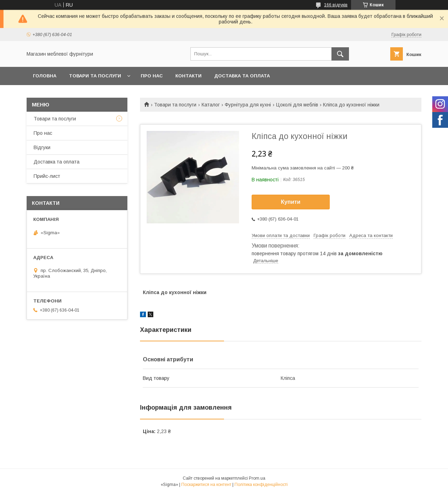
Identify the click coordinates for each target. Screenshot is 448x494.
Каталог (211, 105)
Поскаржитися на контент (206, 485)
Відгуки (42, 147)
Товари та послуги (95, 76)
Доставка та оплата (242, 76)
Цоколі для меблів (297, 105)
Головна (45, 76)
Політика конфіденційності (261, 485)
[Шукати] (340, 54)
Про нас (152, 76)
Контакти (188, 76)
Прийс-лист (47, 176)
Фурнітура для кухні (248, 105)
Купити (291, 202)
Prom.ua (257, 478)
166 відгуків (336, 5)
